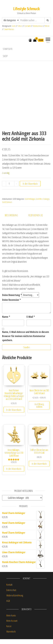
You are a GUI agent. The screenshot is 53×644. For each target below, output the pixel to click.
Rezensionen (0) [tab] (36, 220)
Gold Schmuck (7, 207)
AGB (8, 606)
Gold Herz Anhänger (43, 204)
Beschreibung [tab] (11, 220)
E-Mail (31, 322)
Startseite (8, 49)
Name (6, 322)
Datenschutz (11, 595)
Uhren (47, 26)
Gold (14, 26)
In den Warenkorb (30, 188)
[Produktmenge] (10, 188)
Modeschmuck (38, 26)
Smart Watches (9, 29)
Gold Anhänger (30, 204)
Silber (20, 26)
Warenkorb (11, 636)
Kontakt (9, 589)
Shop (5, 56)
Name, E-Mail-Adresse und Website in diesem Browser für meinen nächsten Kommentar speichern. (26, 341)
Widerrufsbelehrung (15, 600)
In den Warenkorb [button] (14, 415)
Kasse (9, 631)
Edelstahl (27, 26)
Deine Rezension (11, 305)
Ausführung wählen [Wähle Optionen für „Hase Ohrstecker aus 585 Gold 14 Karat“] (39, 410)
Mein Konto (11, 620)
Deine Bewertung (12, 300)
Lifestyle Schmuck (26, 9)
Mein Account (12, 626)
